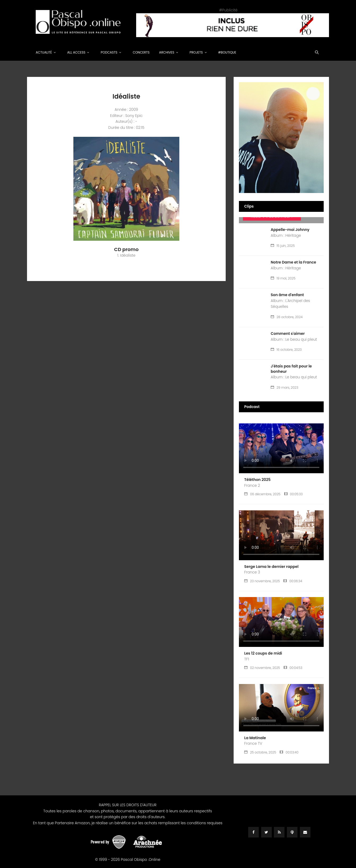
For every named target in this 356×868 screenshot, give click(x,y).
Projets (196, 52)
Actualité (44, 52)
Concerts (141, 52)
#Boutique (227, 52)
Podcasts (109, 52)
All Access (76, 52)
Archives (167, 52)
